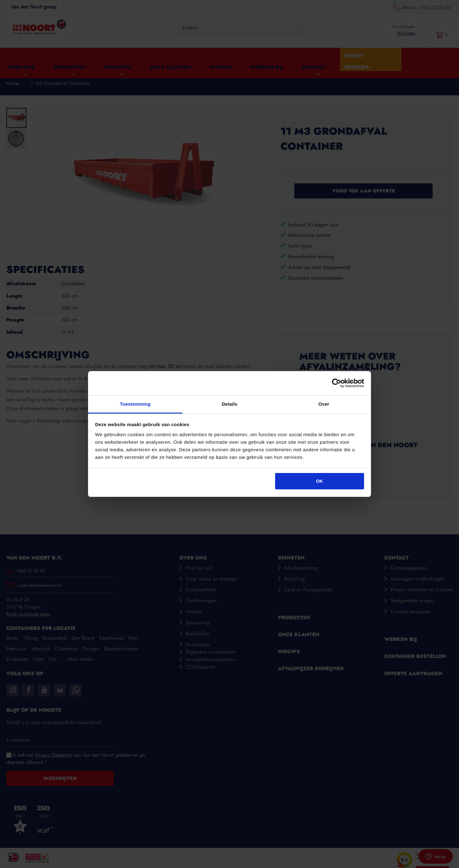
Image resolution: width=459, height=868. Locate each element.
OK (320, 481)
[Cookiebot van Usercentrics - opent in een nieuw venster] (337, 383)
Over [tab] (324, 404)
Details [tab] (229, 404)
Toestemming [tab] (135, 404)
